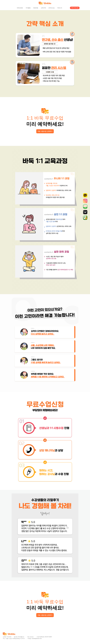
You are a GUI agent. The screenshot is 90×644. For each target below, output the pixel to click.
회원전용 (36, 8)
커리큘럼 (28, 8)
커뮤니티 (60, 8)
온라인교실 (52, 8)
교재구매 (43, 8)
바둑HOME (20, 8)
